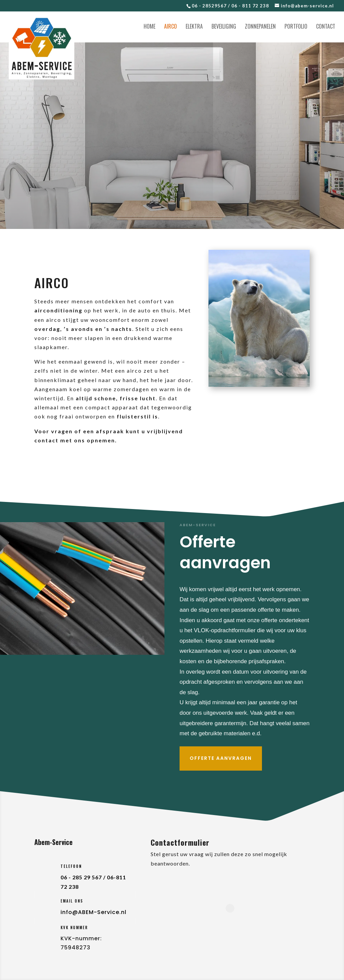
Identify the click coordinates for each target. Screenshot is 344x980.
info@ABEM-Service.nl (93, 912)
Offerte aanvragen (221, 758)
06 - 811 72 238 (250, 6)
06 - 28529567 (209, 6)
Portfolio (296, 27)
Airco (170, 27)
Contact (326, 27)
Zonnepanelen (260, 27)
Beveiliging (224, 27)
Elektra (194, 27)
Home (149, 27)
